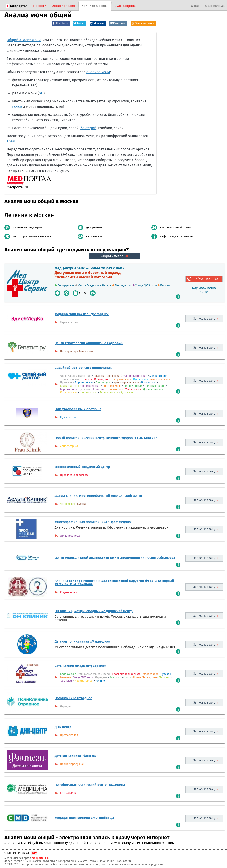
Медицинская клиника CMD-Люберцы (84, 818)
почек (17, 107)
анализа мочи (98, 72)
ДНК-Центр (63, 727)
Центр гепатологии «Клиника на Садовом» (89, 343)
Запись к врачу (204, 319)
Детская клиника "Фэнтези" (76, 756)
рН (41, 93)
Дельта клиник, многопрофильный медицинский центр (98, 496)
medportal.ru (40, 858)
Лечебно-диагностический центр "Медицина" (91, 785)
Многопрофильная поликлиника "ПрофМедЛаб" (93, 522)
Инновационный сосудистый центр (82, 467)
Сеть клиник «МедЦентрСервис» (80, 666)
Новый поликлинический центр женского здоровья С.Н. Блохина (106, 438)
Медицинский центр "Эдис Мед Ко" (82, 314)
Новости (40, 6)
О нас (195, 6)
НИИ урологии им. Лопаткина (78, 409)
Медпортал (19, 6)
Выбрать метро (115, 256)
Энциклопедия (64, 6)
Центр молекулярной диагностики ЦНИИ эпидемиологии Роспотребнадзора (115, 558)
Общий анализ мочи (24, 40)
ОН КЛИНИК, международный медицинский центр (94, 611)
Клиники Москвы (95, 6)
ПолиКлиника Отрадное (73, 698)
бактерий (88, 128)
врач (11, 141)
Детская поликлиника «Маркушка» (82, 641)
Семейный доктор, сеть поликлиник (83, 368)
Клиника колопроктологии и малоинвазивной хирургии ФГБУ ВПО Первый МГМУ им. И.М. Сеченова (114, 582)
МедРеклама (215, 6)
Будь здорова (125, 6)
